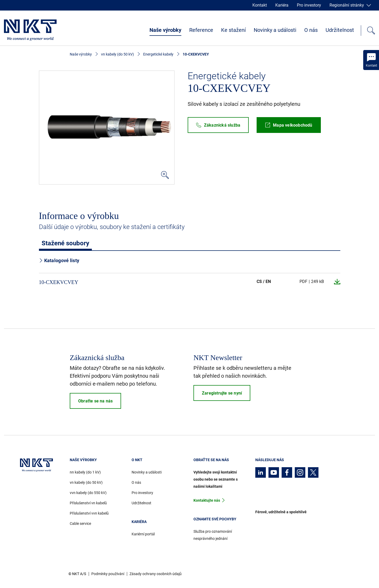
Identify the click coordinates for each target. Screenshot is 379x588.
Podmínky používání (108, 574)
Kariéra (282, 5)
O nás (311, 30)
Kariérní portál (143, 534)
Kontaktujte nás (207, 500)
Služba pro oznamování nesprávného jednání (213, 535)
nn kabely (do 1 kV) (85, 472)
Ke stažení (233, 30)
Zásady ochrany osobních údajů (156, 574)
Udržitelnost (340, 30)
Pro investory (309, 5)
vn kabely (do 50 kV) (118, 54)
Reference (201, 30)
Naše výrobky (165, 30)
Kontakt (260, 5)
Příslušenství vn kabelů (88, 503)
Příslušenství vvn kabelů (89, 513)
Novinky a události (275, 30)
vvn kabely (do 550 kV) (88, 493)
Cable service (80, 524)
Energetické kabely (158, 54)
